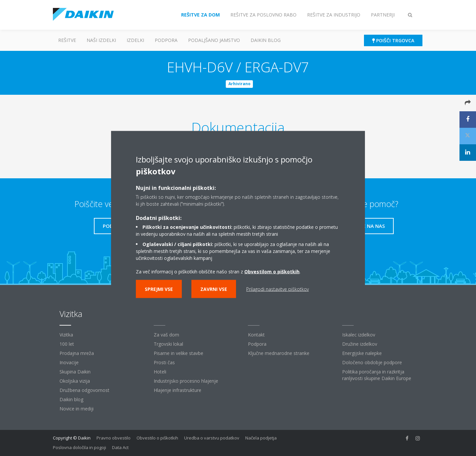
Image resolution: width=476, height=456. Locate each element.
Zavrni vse (214, 289)
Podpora (166, 40)
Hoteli (160, 372)
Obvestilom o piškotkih (272, 271)
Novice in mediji (77, 409)
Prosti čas (164, 362)
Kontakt (256, 335)
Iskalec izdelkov (359, 335)
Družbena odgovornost (84, 390)
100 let (67, 344)
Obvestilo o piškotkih (157, 438)
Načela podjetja (261, 438)
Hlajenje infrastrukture (178, 390)
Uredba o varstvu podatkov (212, 438)
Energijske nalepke (362, 353)
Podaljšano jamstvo (214, 40)
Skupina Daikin (75, 372)
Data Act (120, 447)
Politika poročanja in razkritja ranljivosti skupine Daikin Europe (377, 375)
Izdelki (135, 40)
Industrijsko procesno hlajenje (186, 381)
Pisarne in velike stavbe (178, 353)
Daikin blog (266, 40)
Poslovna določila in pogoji (79, 447)
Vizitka (66, 335)
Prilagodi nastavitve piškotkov (278, 289)
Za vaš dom (166, 335)
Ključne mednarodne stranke (279, 353)
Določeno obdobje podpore (372, 362)
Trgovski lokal (168, 344)
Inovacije (69, 362)
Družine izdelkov (360, 344)
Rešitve (67, 40)
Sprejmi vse (159, 289)
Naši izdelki (101, 40)
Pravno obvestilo (114, 438)
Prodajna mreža (77, 353)
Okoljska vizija (75, 381)
